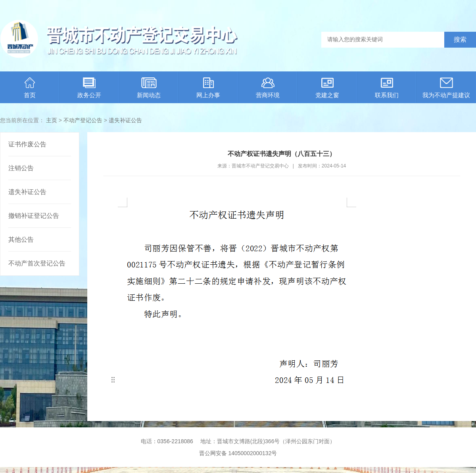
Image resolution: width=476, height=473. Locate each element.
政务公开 (89, 88)
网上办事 (208, 88)
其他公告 (21, 239)
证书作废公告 (27, 144)
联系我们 (387, 88)
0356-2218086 (175, 441)
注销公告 (21, 168)
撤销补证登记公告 (34, 216)
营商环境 (268, 88)
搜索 (460, 39)
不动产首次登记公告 (37, 263)
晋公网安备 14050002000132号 (238, 453)
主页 (52, 120)
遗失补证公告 (125, 120)
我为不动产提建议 (446, 88)
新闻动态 (149, 88)
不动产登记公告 (83, 120)
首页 (30, 88)
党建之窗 (327, 88)
